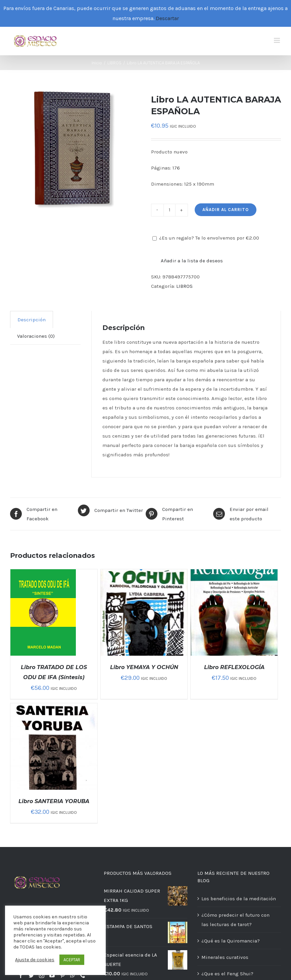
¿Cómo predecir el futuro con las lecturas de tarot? (235, 920)
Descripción (32, 320)
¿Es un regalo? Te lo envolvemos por (206, 238)
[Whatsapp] (72, 975)
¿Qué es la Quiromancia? (231, 941)
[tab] (32, 319)
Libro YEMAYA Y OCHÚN (144, 667)
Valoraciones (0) (36, 336)
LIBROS (184, 286)
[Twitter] (31, 975)
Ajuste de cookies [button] (35, 960)
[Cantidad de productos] (169, 210)
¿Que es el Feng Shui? (227, 974)
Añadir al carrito (226, 210)
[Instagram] (42, 975)
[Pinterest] (62, 975)
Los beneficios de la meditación (239, 899)
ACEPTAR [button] (72, 960)
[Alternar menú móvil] (277, 40)
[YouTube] (52, 975)
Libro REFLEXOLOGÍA (234, 667)
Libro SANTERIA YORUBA (54, 801)
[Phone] (83, 975)
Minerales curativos (225, 957)
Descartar (167, 18)
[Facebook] (21, 975)
